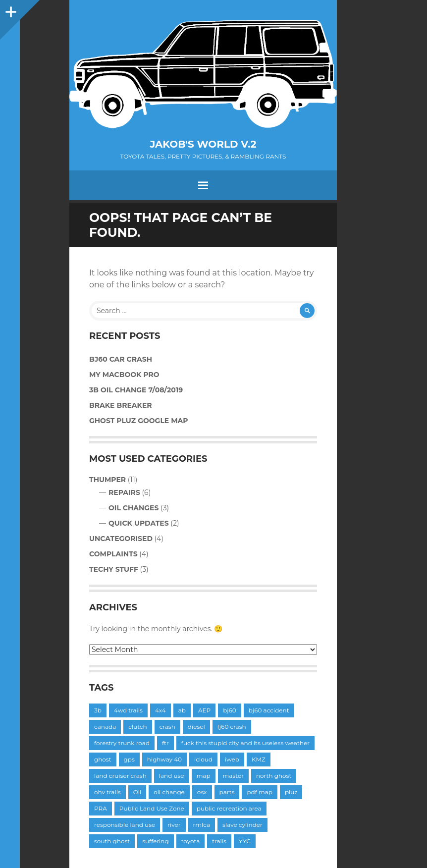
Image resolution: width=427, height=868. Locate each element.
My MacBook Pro (124, 375)
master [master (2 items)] (233, 776)
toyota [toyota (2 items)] (191, 841)
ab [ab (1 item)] (182, 710)
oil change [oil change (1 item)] (169, 792)
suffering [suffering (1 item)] (156, 841)
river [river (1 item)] (174, 825)
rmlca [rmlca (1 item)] (202, 825)
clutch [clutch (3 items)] (137, 727)
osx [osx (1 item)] (202, 792)
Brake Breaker (121, 405)
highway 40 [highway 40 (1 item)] (164, 759)
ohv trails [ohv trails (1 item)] (107, 792)
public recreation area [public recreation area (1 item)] (229, 808)
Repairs (124, 492)
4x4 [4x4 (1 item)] (160, 710)
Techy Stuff (114, 569)
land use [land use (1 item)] (172, 776)
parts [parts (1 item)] (227, 792)
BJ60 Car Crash (121, 359)
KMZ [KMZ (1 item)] (259, 759)
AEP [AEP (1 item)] (204, 710)
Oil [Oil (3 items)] (137, 792)
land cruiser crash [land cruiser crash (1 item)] (120, 776)
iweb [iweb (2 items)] (232, 759)
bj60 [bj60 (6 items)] (230, 710)
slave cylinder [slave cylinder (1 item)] (242, 825)
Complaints (113, 554)
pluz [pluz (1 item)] (291, 792)
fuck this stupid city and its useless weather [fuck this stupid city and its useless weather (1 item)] (245, 743)
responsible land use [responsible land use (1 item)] (125, 825)
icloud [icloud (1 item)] (203, 759)
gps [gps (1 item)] (129, 759)
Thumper (107, 480)
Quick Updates (139, 523)
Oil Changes (133, 508)
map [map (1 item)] (204, 776)
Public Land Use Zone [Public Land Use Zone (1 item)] (152, 808)
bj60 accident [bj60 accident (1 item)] (269, 710)
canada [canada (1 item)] (105, 727)
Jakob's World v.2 (203, 144)
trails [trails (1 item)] (219, 841)
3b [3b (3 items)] (98, 710)
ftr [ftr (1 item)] (165, 743)
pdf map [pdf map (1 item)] (259, 792)
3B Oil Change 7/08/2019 (136, 390)
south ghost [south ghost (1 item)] (112, 841)
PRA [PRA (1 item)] (101, 808)
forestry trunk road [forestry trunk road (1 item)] (122, 743)
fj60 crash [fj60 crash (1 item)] (232, 727)
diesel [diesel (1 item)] (196, 727)
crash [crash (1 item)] (167, 727)
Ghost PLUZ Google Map (139, 421)
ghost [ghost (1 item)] (103, 759)
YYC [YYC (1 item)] (245, 841)
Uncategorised (121, 539)
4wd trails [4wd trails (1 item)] (128, 710)
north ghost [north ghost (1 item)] (274, 776)
